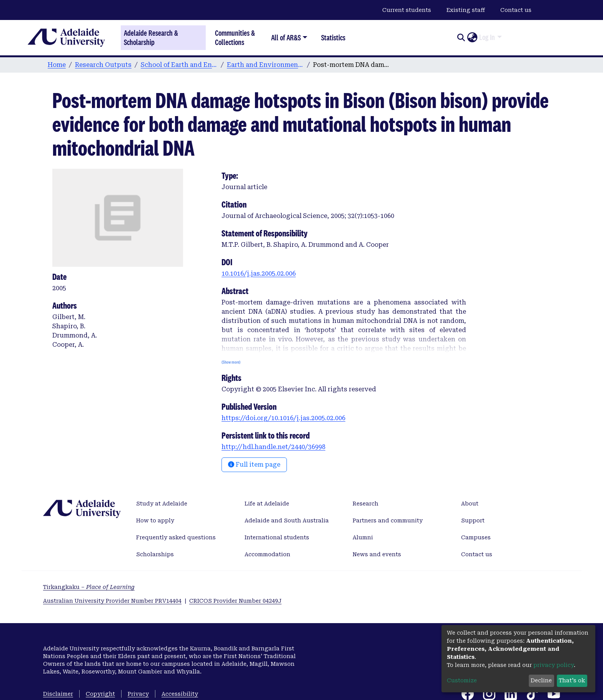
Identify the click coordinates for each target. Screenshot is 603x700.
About (470, 504)
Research (366, 504)
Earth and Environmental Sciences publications (265, 65)
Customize (462, 680)
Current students (407, 10)
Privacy (138, 694)
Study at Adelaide (162, 504)
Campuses (476, 537)
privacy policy (554, 665)
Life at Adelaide (267, 504)
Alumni (363, 537)
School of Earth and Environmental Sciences (179, 65)
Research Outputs (103, 65)
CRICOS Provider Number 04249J (235, 601)
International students (277, 537)
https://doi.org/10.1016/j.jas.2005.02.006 (283, 418)
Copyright (100, 694)
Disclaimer (58, 694)
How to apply (155, 520)
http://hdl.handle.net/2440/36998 (273, 447)
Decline (541, 680)
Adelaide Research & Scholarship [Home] (151, 38)
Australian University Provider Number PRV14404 (112, 601)
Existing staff (466, 10)
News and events (377, 554)
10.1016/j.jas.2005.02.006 (259, 274)
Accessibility (180, 694)
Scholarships (155, 554)
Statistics (333, 37)
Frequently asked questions (176, 537)
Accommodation (267, 554)
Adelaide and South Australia (287, 520)
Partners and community (388, 520)
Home (57, 65)
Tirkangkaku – (89, 587)
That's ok (572, 680)
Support (473, 520)
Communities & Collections (235, 37)
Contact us (516, 10)
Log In (487, 37)
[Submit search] (461, 38)
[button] (472, 38)
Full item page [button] (254, 465)
